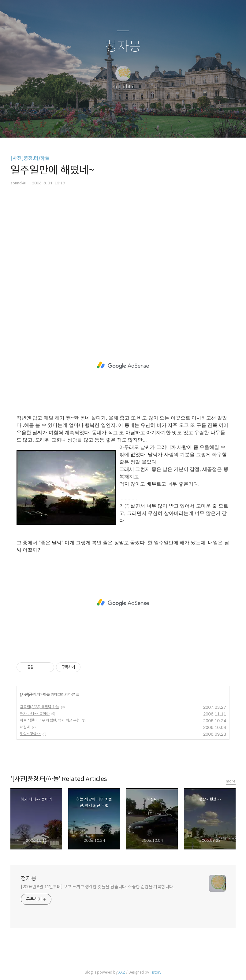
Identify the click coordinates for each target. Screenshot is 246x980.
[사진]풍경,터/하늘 (30, 158)
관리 (154, 125)
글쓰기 (91, 125)
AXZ (122, 972)
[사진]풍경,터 (30, 694)
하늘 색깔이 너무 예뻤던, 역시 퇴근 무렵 (50, 720)
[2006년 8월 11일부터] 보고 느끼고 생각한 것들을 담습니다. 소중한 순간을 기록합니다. (97, 887)
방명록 (112, 125)
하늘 (46, 694)
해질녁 (25, 727)
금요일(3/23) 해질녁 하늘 (39, 707)
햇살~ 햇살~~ (30, 734)
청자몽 (123, 47)
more (231, 781)
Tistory (156, 972)
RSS (133, 125)
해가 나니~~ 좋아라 (35, 714)
